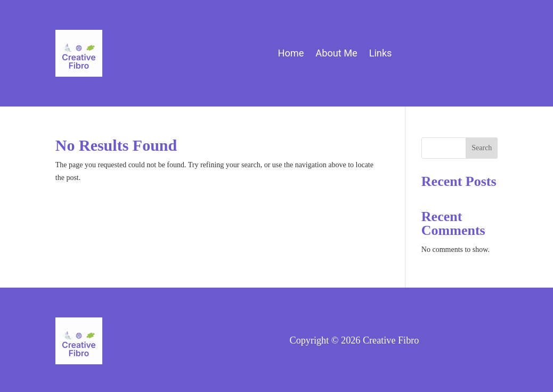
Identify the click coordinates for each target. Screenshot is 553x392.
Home (291, 54)
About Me (336, 54)
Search (482, 148)
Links (381, 54)
